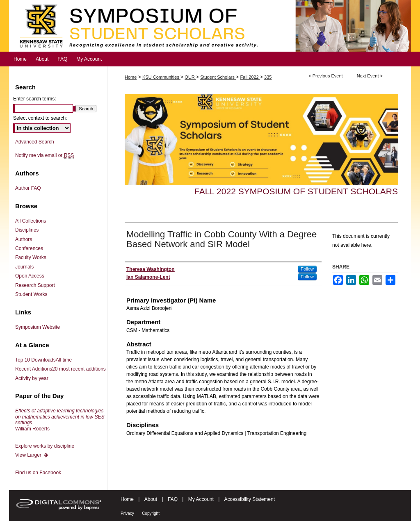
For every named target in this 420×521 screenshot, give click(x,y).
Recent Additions (60, 369)
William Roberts (60, 420)
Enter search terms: (35, 99)
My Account (201, 499)
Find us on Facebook (38, 473)
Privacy (127, 513)
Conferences (29, 248)
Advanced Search (35, 142)
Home (131, 77)
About (151, 499)
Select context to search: (40, 118)
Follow (307, 269)
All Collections (31, 221)
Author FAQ (28, 188)
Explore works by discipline (45, 446)
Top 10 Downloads (43, 360)
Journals (24, 267)
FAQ (173, 499)
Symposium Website (38, 327)
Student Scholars (218, 77)
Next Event (368, 76)
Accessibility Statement (250, 499)
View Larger (32, 455)
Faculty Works (31, 257)
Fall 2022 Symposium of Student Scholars (296, 191)
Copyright (151, 513)
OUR (190, 77)
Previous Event (328, 76)
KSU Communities (161, 77)
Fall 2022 (250, 77)
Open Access (30, 276)
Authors (24, 239)
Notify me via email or (45, 155)
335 (268, 77)
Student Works (31, 294)
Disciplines (27, 230)
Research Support (35, 285)
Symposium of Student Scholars (210, 26)
